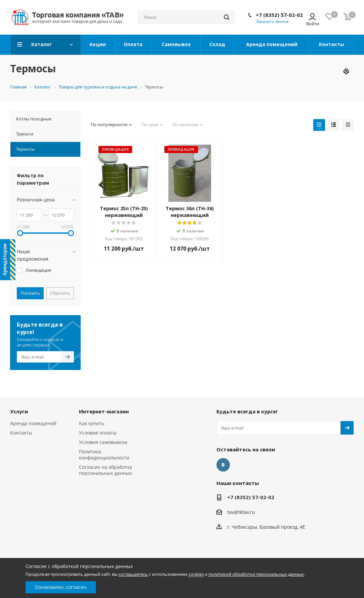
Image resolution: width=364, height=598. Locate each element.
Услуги (19, 411)
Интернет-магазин (104, 411)
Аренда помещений (33, 423)
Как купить (92, 423)
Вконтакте (223, 465)
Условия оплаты (98, 433)
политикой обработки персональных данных (256, 574)
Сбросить (60, 293)
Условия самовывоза (103, 442)
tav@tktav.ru (241, 512)
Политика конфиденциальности (104, 455)
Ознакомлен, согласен (61, 587)
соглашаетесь (133, 574)
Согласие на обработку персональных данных (106, 470)
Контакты (21, 433)
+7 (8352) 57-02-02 (279, 15)
